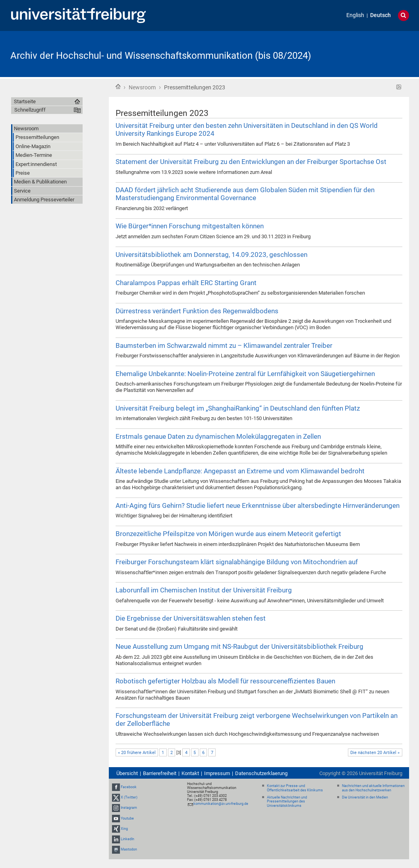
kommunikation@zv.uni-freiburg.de (221, 804)
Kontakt (190, 773)
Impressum (217, 773)
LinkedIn (127, 839)
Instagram (129, 808)
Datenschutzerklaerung (261, 773)
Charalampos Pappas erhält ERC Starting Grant (186, 283)
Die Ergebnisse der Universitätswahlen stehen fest (191, 618)
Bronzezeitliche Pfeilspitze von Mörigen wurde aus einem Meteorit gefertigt (228, 534)
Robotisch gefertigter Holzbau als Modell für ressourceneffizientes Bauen (225, 681)
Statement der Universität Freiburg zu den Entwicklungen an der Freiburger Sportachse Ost (251, 162)
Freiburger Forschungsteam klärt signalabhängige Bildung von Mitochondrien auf (237, 562)
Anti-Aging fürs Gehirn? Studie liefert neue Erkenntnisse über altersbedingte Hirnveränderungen (258, 505)
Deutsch (380, 15)
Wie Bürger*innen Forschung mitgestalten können (190, 226)
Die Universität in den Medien (365, 797)
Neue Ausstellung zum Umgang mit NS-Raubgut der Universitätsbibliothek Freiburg (239, 646)
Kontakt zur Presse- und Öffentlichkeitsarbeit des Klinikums (295, 788)
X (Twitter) (129, 797)
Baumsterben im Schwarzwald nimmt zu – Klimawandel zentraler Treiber (224, 345)
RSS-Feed (399, 87)
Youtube (127, 818)
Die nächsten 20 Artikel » (375, 753)
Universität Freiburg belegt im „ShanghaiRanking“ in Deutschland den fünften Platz (238, 408)
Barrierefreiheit (160, 773)
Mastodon (129, 849)
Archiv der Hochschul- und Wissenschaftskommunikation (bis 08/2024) (161, 56)
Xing (124, 829)
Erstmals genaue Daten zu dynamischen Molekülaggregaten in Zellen (218, 436)
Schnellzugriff (30, 110)
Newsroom (142, 87)
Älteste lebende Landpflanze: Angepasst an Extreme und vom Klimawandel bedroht (240, 471)
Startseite (118, 87)
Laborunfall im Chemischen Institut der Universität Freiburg (204, 590)
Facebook (129, 787)
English (355, 15)
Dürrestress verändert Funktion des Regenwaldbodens (197, 311)
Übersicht (127, 773)
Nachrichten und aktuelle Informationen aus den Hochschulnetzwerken (373, 788)
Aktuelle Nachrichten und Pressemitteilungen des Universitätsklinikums (287, 802)
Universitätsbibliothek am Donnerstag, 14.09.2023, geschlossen (211, 255)
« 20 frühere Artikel (137, 753)
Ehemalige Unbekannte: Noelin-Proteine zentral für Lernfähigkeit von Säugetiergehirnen (245, 374)
